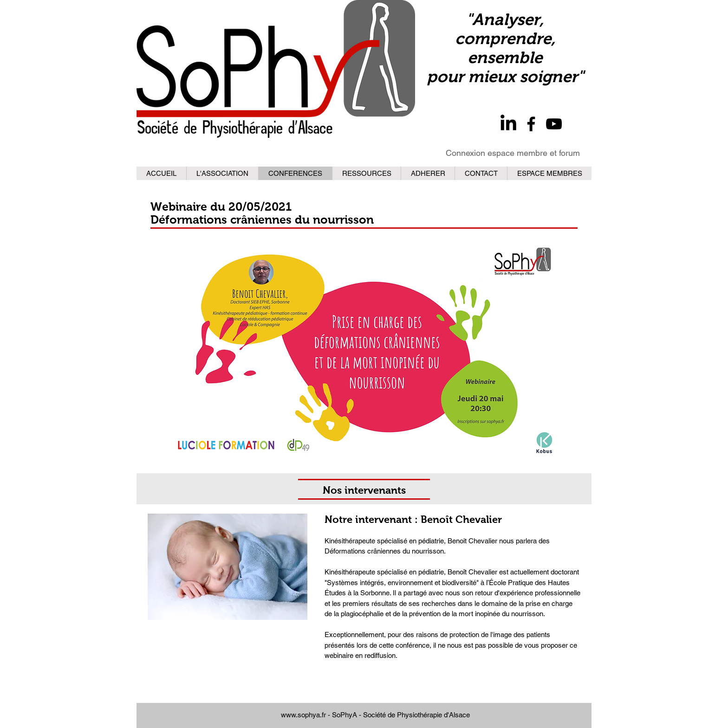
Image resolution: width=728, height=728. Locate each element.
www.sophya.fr (303, 715)
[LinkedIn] (508, 124)
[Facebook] (531, 124)
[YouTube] (554, 124)
